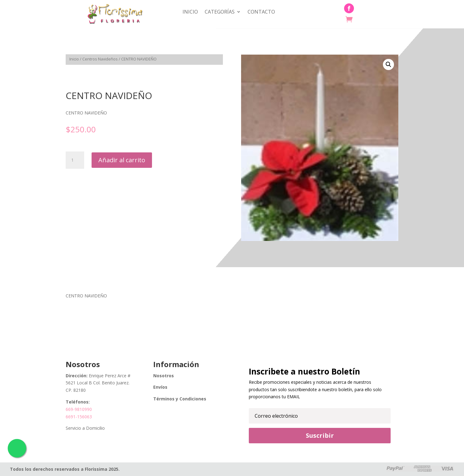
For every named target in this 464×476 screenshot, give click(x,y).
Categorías (220, 12)
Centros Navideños (100, 59)
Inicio (190, 12)
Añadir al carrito (122, 160)
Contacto (261, 12)
